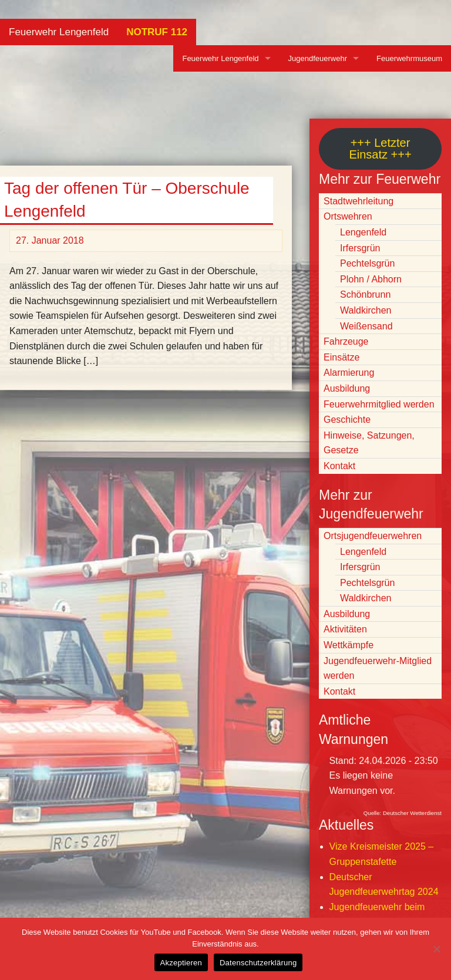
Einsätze (341, 357)
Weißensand (366, 326)
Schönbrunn (365, 294)
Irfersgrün (360, 248)
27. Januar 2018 (50, 240)
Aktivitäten (345, 629)
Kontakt (339, 466)
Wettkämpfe (349, 645)
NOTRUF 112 (157, 32)
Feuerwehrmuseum (409, 58)
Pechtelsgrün (367, 263)
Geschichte (347, 420)
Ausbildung (347, 388)
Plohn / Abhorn (371, 279)
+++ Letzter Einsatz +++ (380, 149)
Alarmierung (349, 373)
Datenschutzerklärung (258, 963)
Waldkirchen (366, 310)
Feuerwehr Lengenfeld (59, 32)
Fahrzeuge (346, 341)
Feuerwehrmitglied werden (379, 404)
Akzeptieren (181, 963)
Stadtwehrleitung (359, 201)
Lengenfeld (363, 232)
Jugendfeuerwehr (318, 58)
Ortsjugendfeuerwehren (373, 536)
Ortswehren (348, 216)
